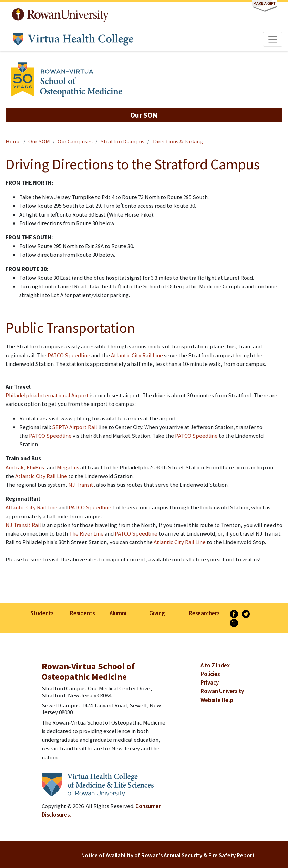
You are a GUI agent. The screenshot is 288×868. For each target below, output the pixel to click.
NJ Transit (81, 485)
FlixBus (35, 467)
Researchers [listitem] (204, 613)
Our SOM (39, 141)
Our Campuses (75, 141)
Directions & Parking (177, 141)
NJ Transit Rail (23, 525)
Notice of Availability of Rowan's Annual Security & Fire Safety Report (168, 855)
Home (13, 141)
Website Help (217, 700)
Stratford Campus (122, 141)
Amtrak (15, 467)
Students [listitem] (42, 613)
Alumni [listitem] (118, 613)
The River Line (86, 533)
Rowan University (60, 15)
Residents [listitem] (82, 613)
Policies (210, 674)
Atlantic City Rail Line (137, 355)
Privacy (210, 682)
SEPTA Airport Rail (75, 427)
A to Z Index (215, 665)
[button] (144, 115)
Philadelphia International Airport (47, 395)
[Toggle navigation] (273, 39)
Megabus (68, 467)
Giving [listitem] (157, 613)
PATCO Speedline (69, 355)
